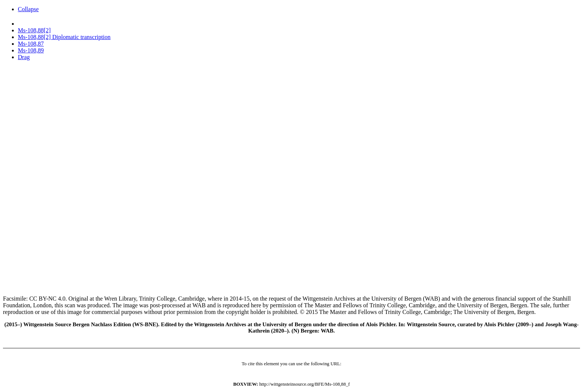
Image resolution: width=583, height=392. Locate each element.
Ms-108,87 (31, 44)
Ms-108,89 (31, 50)
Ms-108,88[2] (34, 30)
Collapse (28, 9)
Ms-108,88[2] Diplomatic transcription (64, 37)
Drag (24, 57)
